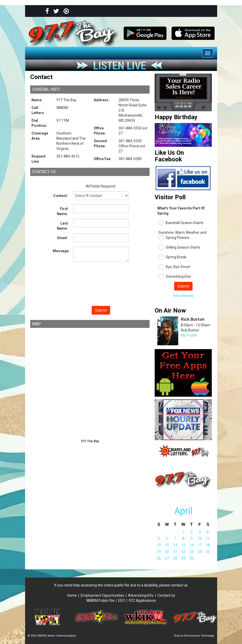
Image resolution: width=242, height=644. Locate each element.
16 (192, 545)
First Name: (62, 211)
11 (208, 538)
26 (159, 558)
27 (167, 558)
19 (159, 552)
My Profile (189, 335)
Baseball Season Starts (181, 223)
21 (175, 552)
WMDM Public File (100, 601)
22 (183, 552)
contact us (179, 585)
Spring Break (172, 257)
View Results (183, 296)
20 (167, 552)
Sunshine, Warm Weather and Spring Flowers (182, 235)
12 (159, 545)
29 (183, 558)
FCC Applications (142, 601)
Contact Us (166, 595)
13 (167, 545)
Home (73, 595)
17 (200, 545)
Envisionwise (192, 636)
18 (208, 545)
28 (175, 558)
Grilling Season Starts (179, 247)
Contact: (61, 196)
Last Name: (62, 226)
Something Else (175, 277)
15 (183, 545)
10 (200, 538)
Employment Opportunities (102, 595)
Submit (101, 310)
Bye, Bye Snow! (174, 267)
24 (200, 552)
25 (208, 552)
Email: (63, 238)
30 (192, 558)
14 (175, 545)
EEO (122, 601)
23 (192, 552)
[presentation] (101, 285)
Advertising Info (141, 595)
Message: (61, 251)
